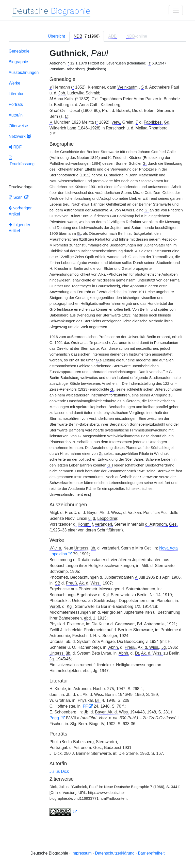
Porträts (16, 104)
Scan (16, 197)
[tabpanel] (97, 433)
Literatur (16, 94)
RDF (15, 147)
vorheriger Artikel (20, 211)
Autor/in (16, 115)
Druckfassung (22, 161)
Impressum (82, 853)
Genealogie (19, 51)
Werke (14, 83)
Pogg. (55, 718)
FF (85, 706)
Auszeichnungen (24, 72)
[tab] (87, 36)
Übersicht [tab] (56, 36)
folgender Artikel (19, 228)
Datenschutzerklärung (115, 853)
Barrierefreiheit (151, 853)
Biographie (18, 62)
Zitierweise (18, 126)
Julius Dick (59, 771)
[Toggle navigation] (176, 10)
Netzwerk (20, 136)
